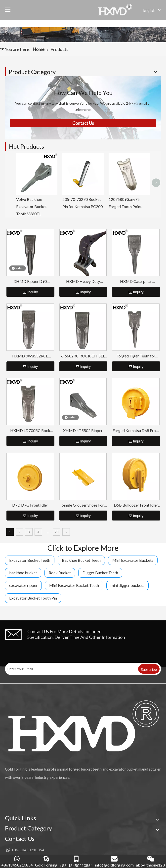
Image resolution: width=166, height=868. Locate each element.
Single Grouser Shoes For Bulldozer (83, 505)
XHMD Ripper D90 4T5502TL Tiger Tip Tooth (30, 282)
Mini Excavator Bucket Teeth (74, 585)
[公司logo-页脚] (83, 726)
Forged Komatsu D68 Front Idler (136, 431)
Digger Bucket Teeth (100, 573)
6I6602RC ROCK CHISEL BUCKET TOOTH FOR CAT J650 (83, 356)
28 (57, 532)
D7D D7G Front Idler (30, 505)
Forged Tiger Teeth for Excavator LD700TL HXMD (136, 356)
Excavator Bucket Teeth (30, 560)
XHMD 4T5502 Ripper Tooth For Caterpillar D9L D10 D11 (83, 431)
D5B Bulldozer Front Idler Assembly (136, 505)
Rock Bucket (60, 573)
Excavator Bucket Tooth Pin (33, 598)
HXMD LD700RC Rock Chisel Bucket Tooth (30, 431)
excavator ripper (23, 585)
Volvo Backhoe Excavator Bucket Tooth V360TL (31, 206)
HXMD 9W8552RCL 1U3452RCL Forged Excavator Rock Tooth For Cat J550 (30, 356)
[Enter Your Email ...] (71, 669)
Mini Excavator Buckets (133, 560)
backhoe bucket (23, 573)
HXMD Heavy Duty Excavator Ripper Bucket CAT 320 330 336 (83, 282)
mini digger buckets (127, 585)
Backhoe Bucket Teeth (81, 560)
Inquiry (30, 292)
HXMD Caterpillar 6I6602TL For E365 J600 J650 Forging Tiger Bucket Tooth (136, 282)
